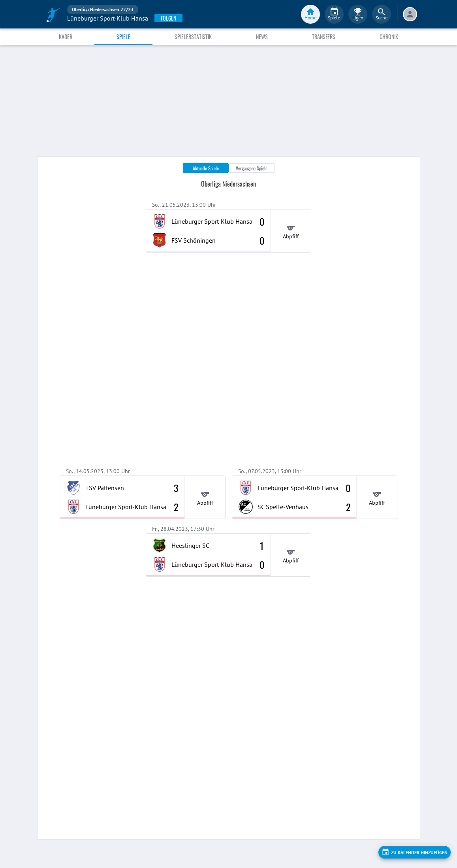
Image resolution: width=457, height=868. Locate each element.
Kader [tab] (66, 37)
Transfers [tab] (324, 37)
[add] (415, 852)
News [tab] (262, 37)
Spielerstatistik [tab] (193, 37)
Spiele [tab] (123, 37)
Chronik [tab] (389, 37)
